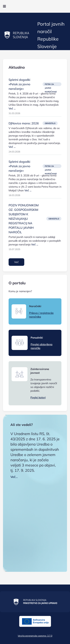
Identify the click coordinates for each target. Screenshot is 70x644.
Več (16, 262)
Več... (14, 477)
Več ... (12, 108)
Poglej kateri (38, 397)
